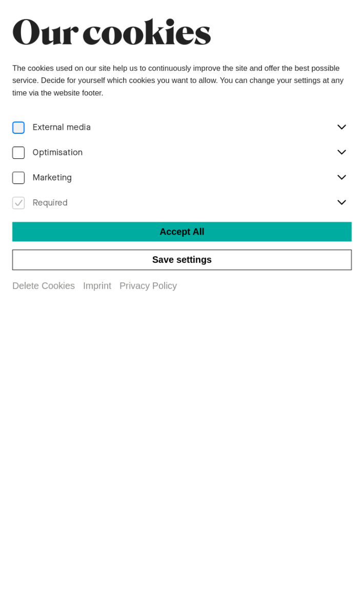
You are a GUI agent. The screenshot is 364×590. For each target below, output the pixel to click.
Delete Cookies (43, 286)
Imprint (97, 286)
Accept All (182, 231)
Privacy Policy (148, 286)
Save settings (182, 259)
